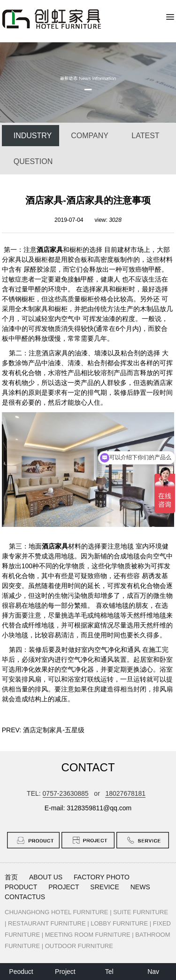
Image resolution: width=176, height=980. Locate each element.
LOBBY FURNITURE (119, 923)
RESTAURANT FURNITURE (47, 923)
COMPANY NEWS (90, 139)
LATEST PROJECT (146, 139)
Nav (153, 972)
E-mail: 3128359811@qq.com (88, 808)
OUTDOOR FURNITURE (79, 946)
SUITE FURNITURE (141, 912)
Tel (109, 972)
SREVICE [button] (104, 887)
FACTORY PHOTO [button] (102, 877)
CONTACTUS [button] (25, 897)
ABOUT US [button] (46, 877)
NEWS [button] (140, 887)
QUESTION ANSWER (33, 165)
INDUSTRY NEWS (33, 139)
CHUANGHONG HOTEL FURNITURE (57, 912)
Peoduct (21, 972)
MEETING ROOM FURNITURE (88, 935)
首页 (11, 877)
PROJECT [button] (64, 887)
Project (65, 972)
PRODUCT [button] (21, 887)
